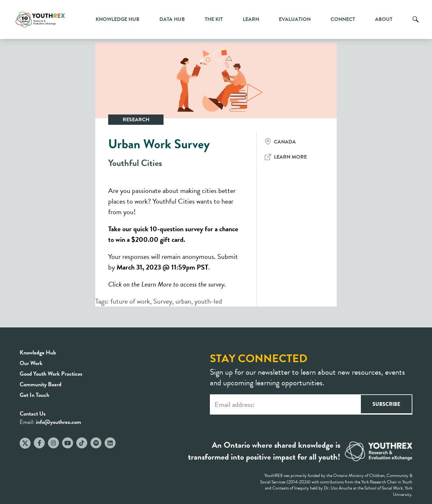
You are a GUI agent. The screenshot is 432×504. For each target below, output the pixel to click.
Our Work (31, 363)
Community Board (41, 384)
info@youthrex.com (58, 422)
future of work (130, 301)
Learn (251, 19)
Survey (163, 301)
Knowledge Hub (117, 19)
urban (183, 301)
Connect (343, 19)
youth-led (208, 301)
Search (416, 24)
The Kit (214, 19)
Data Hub (172, 19)
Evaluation (295, 19)
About (384, 19)
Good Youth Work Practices (51, 374)
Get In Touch (34, 395)
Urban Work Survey (159, 144)
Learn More (290, 157)
